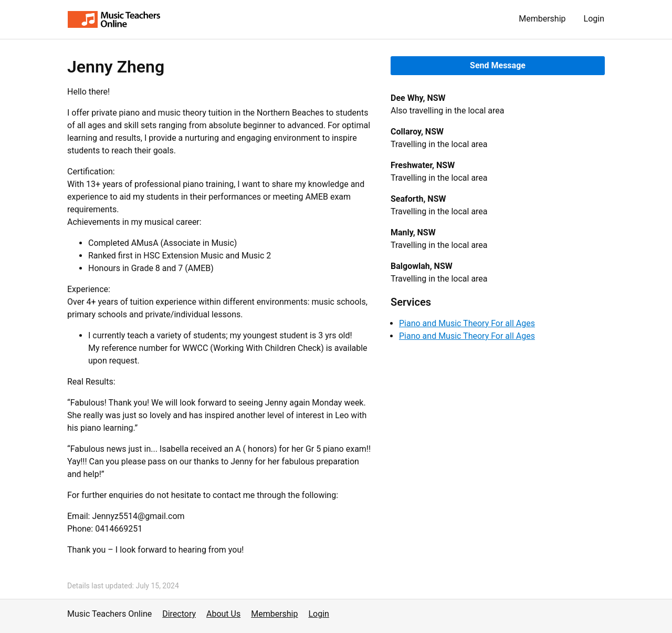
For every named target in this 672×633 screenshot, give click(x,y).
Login (594, 19)
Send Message (498, 65)
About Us (223, 614)
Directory (179, 614)
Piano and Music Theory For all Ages (467, 323)
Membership (542, 19)
